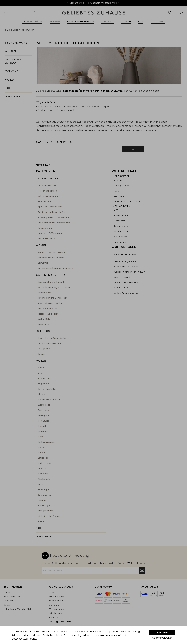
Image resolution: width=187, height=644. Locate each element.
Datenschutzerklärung (24, 639)
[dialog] (93, 635)
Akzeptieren (162, 632)
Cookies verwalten (162, 638)
